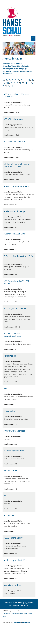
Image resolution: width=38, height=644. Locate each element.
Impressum (7, 614)
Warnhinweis (23, 614)
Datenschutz (15, 614)
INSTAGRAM (26, 622)
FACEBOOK (17, 622)
